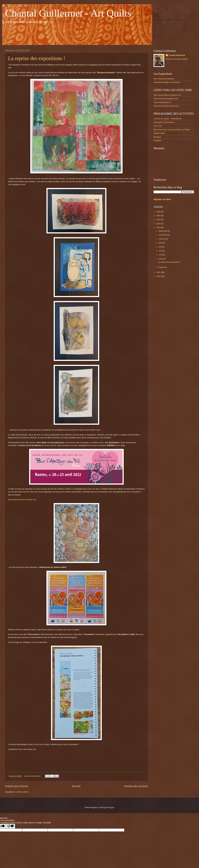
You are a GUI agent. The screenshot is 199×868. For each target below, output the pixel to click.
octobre (162, 239)
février (161, 267)
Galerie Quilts (159, 133)
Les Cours (158, 126)
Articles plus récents (17, 786)
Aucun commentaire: (33, 776)
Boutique (157, 137)
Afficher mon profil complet (177, 59)
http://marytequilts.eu (162, 102)
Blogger (111, 807)
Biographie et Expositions (164, 122)
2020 (159, 276)
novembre (163, 235)
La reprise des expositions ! (37, 58)
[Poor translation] (11, 826)
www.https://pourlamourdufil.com (22, 500)
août (161, 243)
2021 (159, 272)
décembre (163, 231)
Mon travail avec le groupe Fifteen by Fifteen (172, 130)
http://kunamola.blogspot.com (166, 99)
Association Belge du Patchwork (167, 82)
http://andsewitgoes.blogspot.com (167, 95)
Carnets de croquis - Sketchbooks (167, 119)
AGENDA (157, 140)
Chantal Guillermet (177, 55)
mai (160, 251)
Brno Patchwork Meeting (164, 79)
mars (161, 259)
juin (160, 247)
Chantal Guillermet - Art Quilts (68, 13)
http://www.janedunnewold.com (166, 106)
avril (161, 255)
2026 (159, 212)
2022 (159, 227)
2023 (159, 224)
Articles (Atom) (22, 792)
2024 (159, 220)
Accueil (76, 786)
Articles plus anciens (136, 786)
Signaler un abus (162, 199)
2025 (159, 216)
